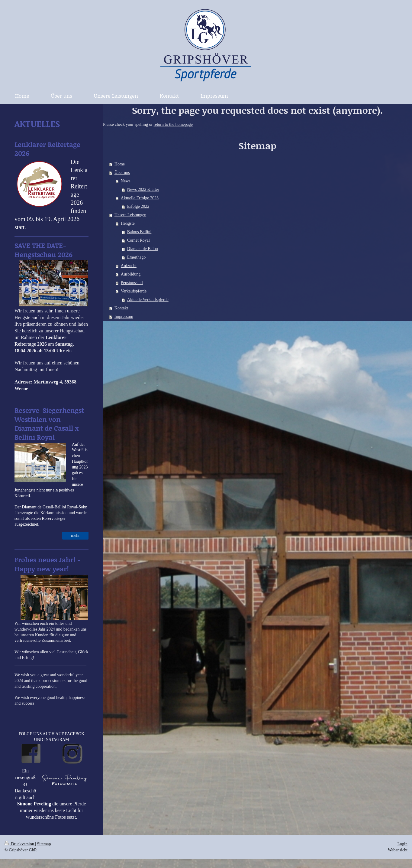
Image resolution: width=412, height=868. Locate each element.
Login (402, 844)
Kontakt (121, 308)
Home (120, 164)
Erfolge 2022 (138, 206)
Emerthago (136, 257)
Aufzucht (129, 266)
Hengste (128, 223)
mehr (75, 535)
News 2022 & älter (143, 189)
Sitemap (44, 844)
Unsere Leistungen (130, 215)
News (126, 181)
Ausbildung (131, 274)
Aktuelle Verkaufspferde (148, 300)
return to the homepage (173, 124)
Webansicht (398, 850)
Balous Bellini (139, 232)
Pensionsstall (132, 283)
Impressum (124, 317)
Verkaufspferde (134, 291)
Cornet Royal (138, 240)
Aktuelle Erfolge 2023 (140, 198)
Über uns (122, 173)
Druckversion (20, 844)
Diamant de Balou (143, 249)
